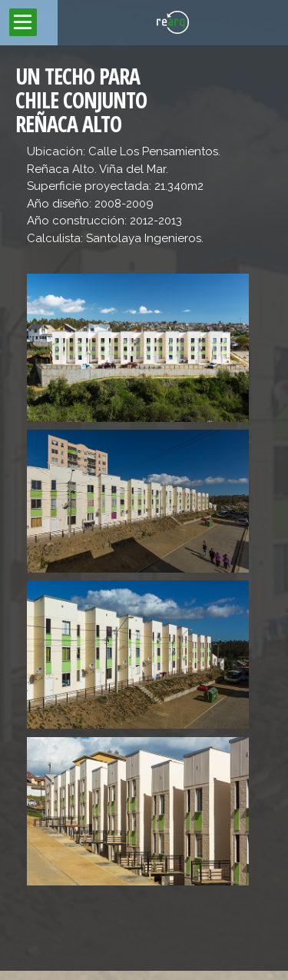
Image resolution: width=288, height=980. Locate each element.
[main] (144, 508)
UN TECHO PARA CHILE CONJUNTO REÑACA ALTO (81, 100)
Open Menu (23, 22)
